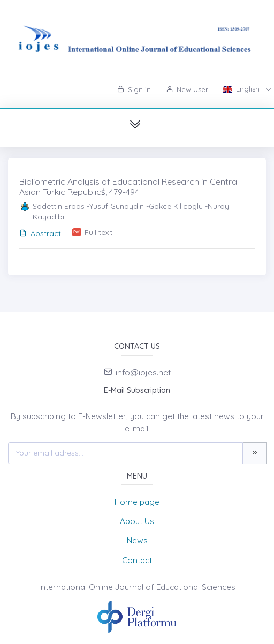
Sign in (134, 89)
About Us (137, 521)
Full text (98, 232)
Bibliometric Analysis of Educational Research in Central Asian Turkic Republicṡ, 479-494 (129, 187)
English (242, 89)
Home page (137, 502)
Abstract (40, 233)
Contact (137, 560)
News (137, 540)
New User (187, 89)
